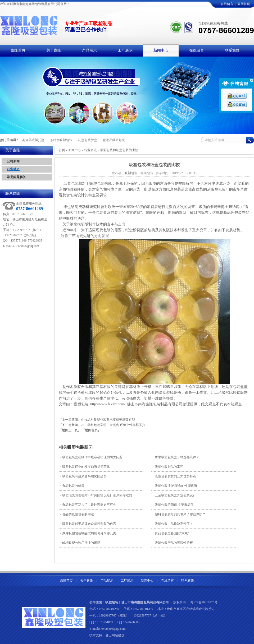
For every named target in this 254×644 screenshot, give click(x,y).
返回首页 (244, 4)
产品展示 (107, 581)
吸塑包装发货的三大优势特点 (174, 476)
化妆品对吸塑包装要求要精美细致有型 (108, 420)
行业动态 (13, 169)
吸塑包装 (76, 447)
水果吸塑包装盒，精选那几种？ (176, 457)
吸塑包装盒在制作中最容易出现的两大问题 (91, 457)
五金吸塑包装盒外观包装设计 (174, 495)
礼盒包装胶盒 (88, 140)
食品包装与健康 (72, 486)
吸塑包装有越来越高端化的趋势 (83, 476)
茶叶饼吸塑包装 (61, 140)
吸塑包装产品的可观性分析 (173, 543)
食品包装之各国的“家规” (171, 533)
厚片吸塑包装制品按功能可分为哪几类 (88, 533)
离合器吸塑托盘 (33, 140)
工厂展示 (127, 581)
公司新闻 (13, 161)
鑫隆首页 (66, 581)
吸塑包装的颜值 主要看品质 (173, 505)
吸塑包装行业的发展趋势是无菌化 (85, 467)
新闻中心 (75, 150)
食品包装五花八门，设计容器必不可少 (88, 505)
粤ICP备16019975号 (204, 602)
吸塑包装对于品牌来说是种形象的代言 (88, 524)
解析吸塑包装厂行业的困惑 (80, 543)
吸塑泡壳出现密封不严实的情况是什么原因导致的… (98, 495)
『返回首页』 (91, 430)
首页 (62, 150)
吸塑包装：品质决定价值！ (173, 524)
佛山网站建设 (115, 635)
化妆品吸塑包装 (114, 140)
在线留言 (227, 4)
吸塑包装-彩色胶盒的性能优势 (175, 486)
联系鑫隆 (188, 581)
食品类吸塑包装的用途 (77, 514)
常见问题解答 (16, 177)
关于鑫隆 (87, 581)
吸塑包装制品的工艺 (168, 467)
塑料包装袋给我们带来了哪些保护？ (179, 514)
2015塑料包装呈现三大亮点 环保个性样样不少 (113, 425)
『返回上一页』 (70, 430)
